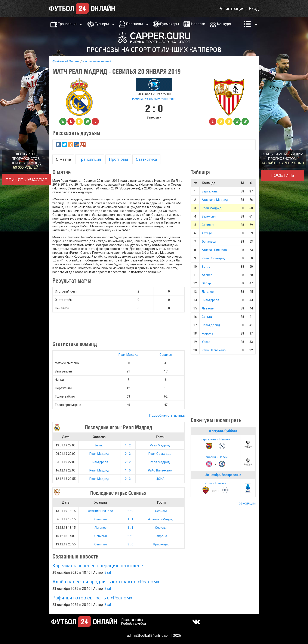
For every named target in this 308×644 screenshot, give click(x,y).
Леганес (101, 528)
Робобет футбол (134, 624)
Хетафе (207, 233)
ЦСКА (160, 479)
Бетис (99, 445)
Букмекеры (170, 24)
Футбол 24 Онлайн (66, 61)
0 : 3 (128, 479)
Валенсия (209, 216)
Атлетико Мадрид (161, 519)
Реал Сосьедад (160, 454)
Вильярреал (99, 462)
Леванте (208, 308)
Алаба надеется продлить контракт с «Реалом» (106, 582)
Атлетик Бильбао (101, 511)
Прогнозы (135, 24)
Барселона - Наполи (215, 439)
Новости (198, 24)
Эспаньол (209, 242)
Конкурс (224, 24)
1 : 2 (128, 445)
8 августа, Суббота (223, 431)
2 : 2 (128, 462)
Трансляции (68, 24)
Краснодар (161, 544)
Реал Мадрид (128, 355)
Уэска (206, 342)
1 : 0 (128, 470)
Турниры (102, 24)
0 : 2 (128, 454)
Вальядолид (211, 325)
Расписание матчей (97, 61)
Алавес (207, 275)
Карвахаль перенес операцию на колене (98, 566)
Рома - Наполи (215, 483)
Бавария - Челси (216, 457)
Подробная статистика (167, 415)
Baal (108, 573)
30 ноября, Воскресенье (223, 475)
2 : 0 (130, 511)
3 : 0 (130, 544)
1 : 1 (130, 519)
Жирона (161, 536)
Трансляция (90, 159)
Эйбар (206, 283)
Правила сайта (132, 620)
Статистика (146, 159)
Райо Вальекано (160, 470)
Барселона (210, 191)
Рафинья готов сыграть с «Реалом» (92, 598)
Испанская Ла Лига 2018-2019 (154, 99)
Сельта (207, 317)
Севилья (166, 355)
